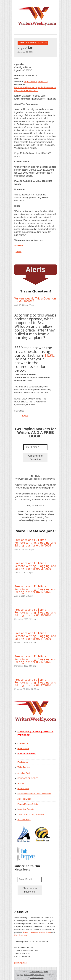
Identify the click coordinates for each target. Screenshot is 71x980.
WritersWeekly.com (39, 972)
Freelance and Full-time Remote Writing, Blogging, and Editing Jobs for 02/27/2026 (35, 682)
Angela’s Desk (24, 773)
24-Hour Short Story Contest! (31, 814)
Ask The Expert (25, 799)
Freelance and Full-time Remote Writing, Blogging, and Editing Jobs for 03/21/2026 (35, 636)
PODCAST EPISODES (28, 778)
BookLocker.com (31, 932)
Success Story (24, 819)
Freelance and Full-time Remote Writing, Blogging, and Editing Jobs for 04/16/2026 (35, 543)
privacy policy (21, 962)
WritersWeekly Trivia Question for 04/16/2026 (35, 300)
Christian (24, 43)
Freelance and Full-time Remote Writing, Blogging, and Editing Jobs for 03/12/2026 (35, 659)
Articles (21, 783)
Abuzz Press (45, 932)
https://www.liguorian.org (36, 82)
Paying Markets (39, 43)
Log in (20, 975)
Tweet (19, 252)
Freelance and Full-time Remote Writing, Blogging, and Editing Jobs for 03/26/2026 (35, 612)
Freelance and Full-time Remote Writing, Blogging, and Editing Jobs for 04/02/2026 (35, 589)
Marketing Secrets (26, 809)
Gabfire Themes (37, 978)
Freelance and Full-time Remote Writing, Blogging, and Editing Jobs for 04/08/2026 (35, 566)
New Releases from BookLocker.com (34, 794)
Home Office (23, 789)
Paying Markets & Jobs (28, 804)
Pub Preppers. (21, 935)
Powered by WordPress (34, 975)
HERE (50, 355)
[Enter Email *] (35, 447)
